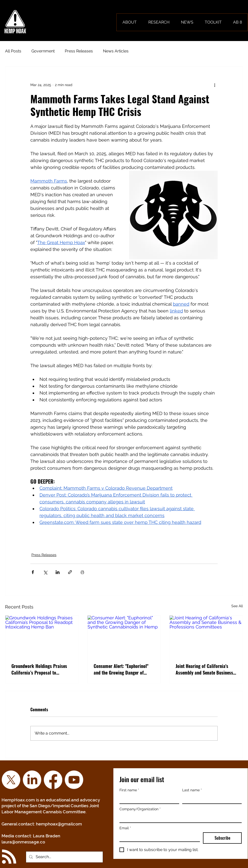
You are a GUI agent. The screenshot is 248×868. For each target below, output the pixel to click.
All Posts (13, 51)
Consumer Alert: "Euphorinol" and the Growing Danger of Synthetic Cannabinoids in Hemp (124, 669)
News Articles (116, 51)
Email (125, 828)
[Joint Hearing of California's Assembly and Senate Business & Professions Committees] (206, 636)
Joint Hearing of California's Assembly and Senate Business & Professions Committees (204, 669)
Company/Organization (140, 809)
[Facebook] (53, 780)
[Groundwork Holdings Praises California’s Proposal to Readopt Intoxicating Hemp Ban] (42, 636)
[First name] (148, 799)
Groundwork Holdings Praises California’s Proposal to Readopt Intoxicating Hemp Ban (41, 669)
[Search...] (64, 857)
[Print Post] (82, 572)
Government (43, 51)
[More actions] (215, 85)
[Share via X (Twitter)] (45, 572)
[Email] (158, 837)
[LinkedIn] (32, 780)
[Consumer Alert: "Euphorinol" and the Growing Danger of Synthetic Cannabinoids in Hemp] (124, 636)
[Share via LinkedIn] (58, 572)
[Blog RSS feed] (9, 857)
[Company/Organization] (179, 818)
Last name (192, 790)
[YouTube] (74, 780)
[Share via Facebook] (33, 572)
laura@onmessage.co (23, 842)
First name (129, 790)
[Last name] (211, 799)
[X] (11, 780)
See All (237, 606)
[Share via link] (70, 572)
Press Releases (79, 51)
